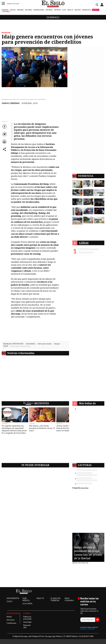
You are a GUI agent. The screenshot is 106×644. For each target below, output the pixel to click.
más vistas (85, 488)
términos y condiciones (88, 629)
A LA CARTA (27, 604)
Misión (9, 617)
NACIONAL (28, 10)
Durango (53, 17)
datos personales (45, 344)
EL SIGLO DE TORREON (56, 599)
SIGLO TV (70, 10)
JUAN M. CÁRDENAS (11, 103)
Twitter (5, 136)
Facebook (5, 129)
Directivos (11, 620)
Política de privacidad (27, 618)
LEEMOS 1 (96, 10)
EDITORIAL (49, 10)
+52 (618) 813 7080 (86, 636)
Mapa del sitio (27, 626)
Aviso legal (27, 622)
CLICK (64, 10)
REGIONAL (20, 10)
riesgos (57, 344)
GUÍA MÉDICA (26, 599)
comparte (5, 151)
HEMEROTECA (87, 10)
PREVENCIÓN (6, 33)
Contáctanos (11, 623)
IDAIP (6, 346)
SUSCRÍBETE (6, 12)
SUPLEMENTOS (13, 598)
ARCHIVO (78, 10)
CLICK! (10, 601)
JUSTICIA (13, 10)
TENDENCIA (86, 176)
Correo (5, 144)
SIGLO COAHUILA (69, 599)
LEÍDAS (84, 243)
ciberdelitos (31, 344)
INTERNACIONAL (39, 10)
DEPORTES (57, 10)
